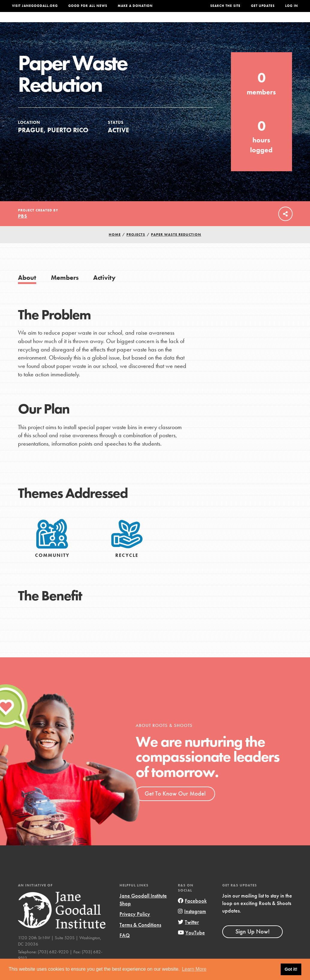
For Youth (116, 23)
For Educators (154, 23)
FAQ (125, 947)
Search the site (225, 6)
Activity (104, 290)
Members (65, 290)
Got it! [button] (291, 969)
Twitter (188, 934)
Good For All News (88, 6)
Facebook (192, 913)
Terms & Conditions (140, 937)
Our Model (192, 23)
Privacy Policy (135, 926)
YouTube (191, 944)
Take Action (280, 23)
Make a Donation (135, 6)
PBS (23, 228)
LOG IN (292, 6)
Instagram (192, 923)
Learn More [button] (194, 969)
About (90, 23)
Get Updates (263, 6)
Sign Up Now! (252, 943)
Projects (221, 23)
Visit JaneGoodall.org (35, 6)
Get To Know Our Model (175, 805)
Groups (247, 23)
